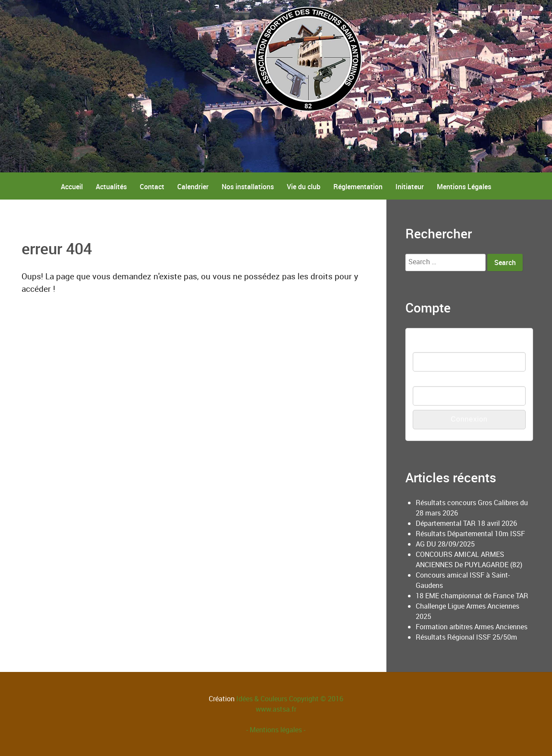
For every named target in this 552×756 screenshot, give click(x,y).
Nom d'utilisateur (438, 347)
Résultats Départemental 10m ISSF (470, 534)
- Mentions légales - (276, 730)
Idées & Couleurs (262, 699)
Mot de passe (433, 381)
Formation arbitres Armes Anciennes (472, 627)
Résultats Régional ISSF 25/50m (466, 637)
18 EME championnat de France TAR (472, 596)
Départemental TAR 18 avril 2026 (466, 523)
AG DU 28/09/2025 (445, 544)
